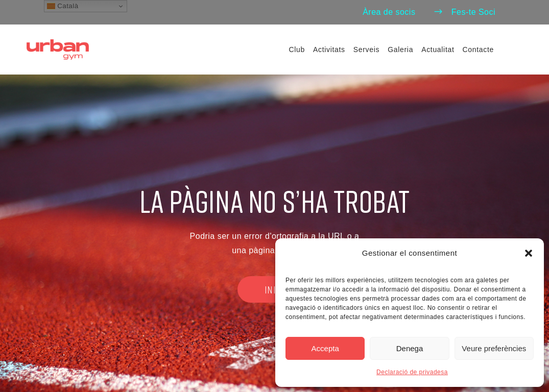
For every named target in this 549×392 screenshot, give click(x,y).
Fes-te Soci (464, 12)
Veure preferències (494, 348)
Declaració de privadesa (412, 372)
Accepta (325, 348)
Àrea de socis (389, 12)
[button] (529, 253)
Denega (410, 348)
